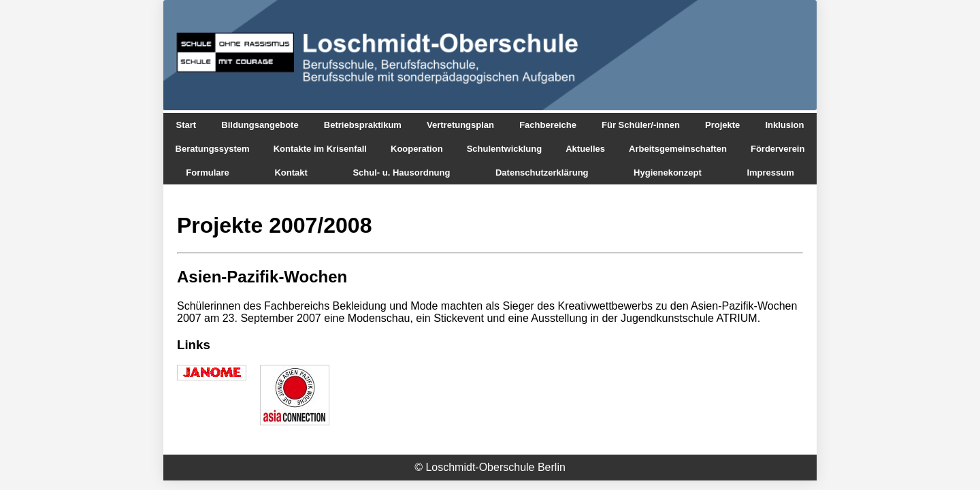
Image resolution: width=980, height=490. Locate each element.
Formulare (208, 173)
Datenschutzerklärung (542, 173)
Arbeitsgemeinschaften (678, 149)
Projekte (722, 125)
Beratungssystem (213, 149)
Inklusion (784, 125)
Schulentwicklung (505, 149)
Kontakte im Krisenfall (320, 149)
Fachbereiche (548, 125)
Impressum (770, 173)
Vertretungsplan (460, 125)
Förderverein (778, 149)
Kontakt (291, 173)
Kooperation (417, 149)
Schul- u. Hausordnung (401, 173)
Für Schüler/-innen (641, 125)
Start (186, 125)
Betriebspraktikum (363, 125)
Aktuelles (585, 149)
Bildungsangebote (260, 125)
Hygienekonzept (668, 173)
